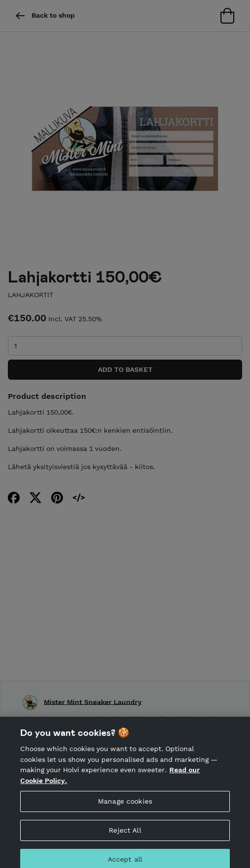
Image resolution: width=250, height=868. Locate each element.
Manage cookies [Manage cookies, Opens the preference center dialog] (125, 806)
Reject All (125, 835)
